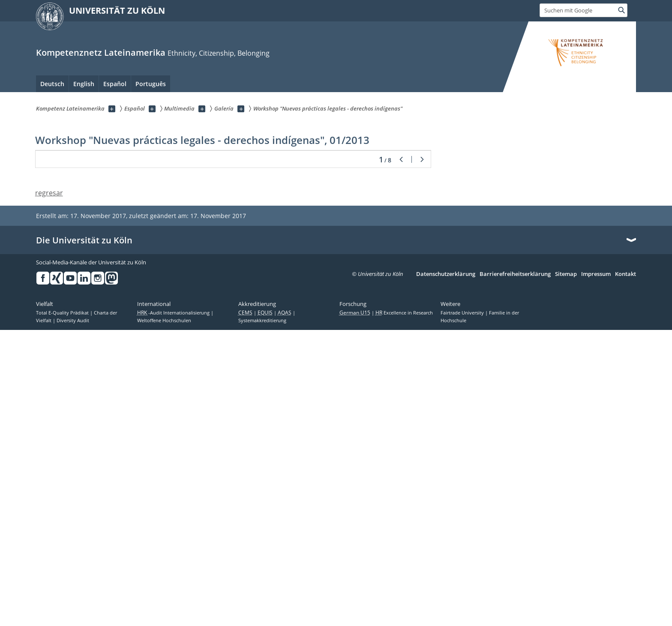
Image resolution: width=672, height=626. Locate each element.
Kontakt (625, 570)
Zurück (401, 456)
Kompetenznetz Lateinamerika (101, 52)
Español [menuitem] (115, 84)
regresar (49, 489)
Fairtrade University (463, 609)
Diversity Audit (73, 617)
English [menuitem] (84, 84)
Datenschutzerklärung (446, 570)
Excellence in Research (404, 609)
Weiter (422, 456)
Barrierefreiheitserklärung (515, 570)
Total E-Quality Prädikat (63, 609)
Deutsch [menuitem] (52, 84)
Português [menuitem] (151, 84)
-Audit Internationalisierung (174, 609)
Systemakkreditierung (262, 617)
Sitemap (566, 570)
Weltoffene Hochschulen (164, 617)
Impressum (596, 570)
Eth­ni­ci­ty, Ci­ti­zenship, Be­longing (219, 53)
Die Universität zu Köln (84, 536)
